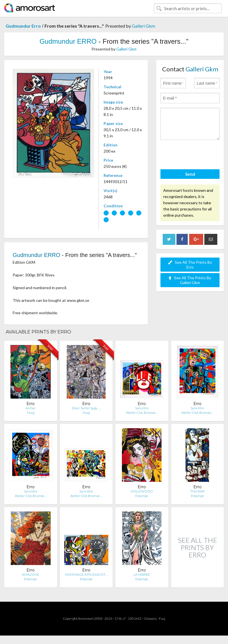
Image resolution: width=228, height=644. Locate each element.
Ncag (31, 413)
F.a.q (162, 618)
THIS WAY (197, 491)
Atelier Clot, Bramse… (142, 413)
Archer (31, 408)
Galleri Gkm (143, 26)
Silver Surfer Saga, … (86, 408)
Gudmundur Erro (23, 26)
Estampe (142, 496)
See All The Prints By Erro (190, 265)
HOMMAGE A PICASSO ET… (86, 574)
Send (190, 174)
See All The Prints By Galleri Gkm (190, 280)
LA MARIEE (142, 574)
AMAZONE (31, 574)
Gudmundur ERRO (68, 41)
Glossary (150, 618)
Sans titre (142, 408)
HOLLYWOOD (142, 491)
